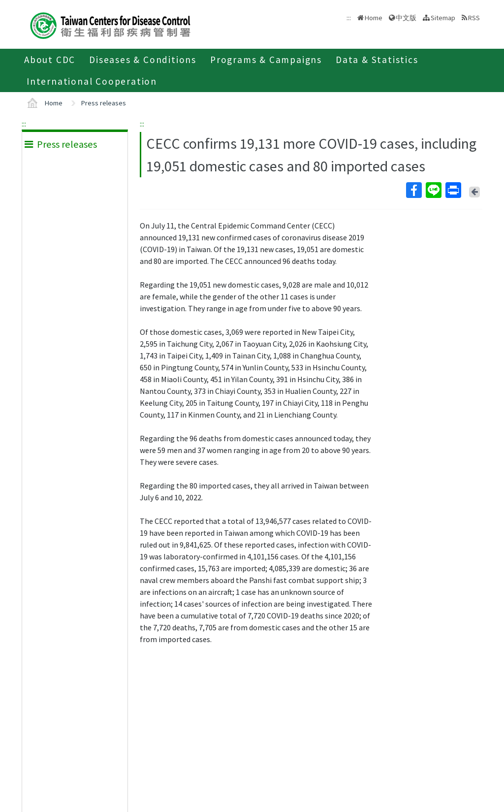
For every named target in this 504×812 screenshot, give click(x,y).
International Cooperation (92, 81)
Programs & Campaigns (266, 60)
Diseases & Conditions (143, 60)
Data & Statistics (377, 60)
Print (453, 190)
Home (374, 18)
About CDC (50, 60)
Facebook (413, 190)
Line (433, 190)
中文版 (406, 18)
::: (24, 124)
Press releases (104, 103)
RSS (474, 18)
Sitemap (443, 18)
